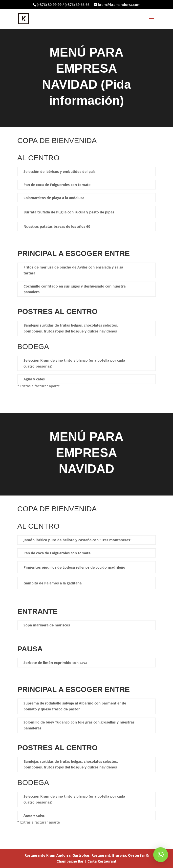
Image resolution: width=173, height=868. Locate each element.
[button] (161, 855)
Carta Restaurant (102, 861)
